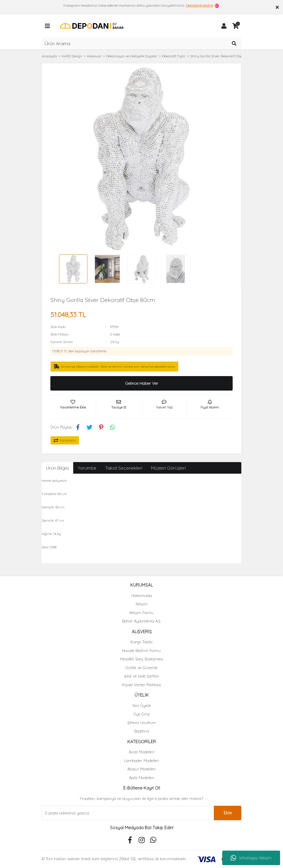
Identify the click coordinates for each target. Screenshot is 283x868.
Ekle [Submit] (228, 813)
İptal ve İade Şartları (142, 676)
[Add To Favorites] (73, 407)
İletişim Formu (141, 613)
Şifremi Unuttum (141, 723)
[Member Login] (224, 26)
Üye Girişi (142, 714)
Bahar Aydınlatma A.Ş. (141, 621)
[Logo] (92, 26)
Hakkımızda (142, 596)
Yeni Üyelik (142, 706)
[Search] (141, 43)
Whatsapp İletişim (251, 858)
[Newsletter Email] (128, 813)
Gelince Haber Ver (142, 383)
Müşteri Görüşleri (168, 468)
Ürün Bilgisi (57, 468)
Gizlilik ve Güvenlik (142, 668)
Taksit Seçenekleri (124, 468)
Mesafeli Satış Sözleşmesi (141, 659)
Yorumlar (87, 468)
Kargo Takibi (141, 642)
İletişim (142, 604)
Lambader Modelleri (142, 761)
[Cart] (236, 26)
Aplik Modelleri (142, 778)
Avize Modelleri (142, 752)
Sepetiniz (142, 731)
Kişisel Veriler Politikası (142, 685)
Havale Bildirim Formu (141, 651)
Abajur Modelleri (141, 769)
